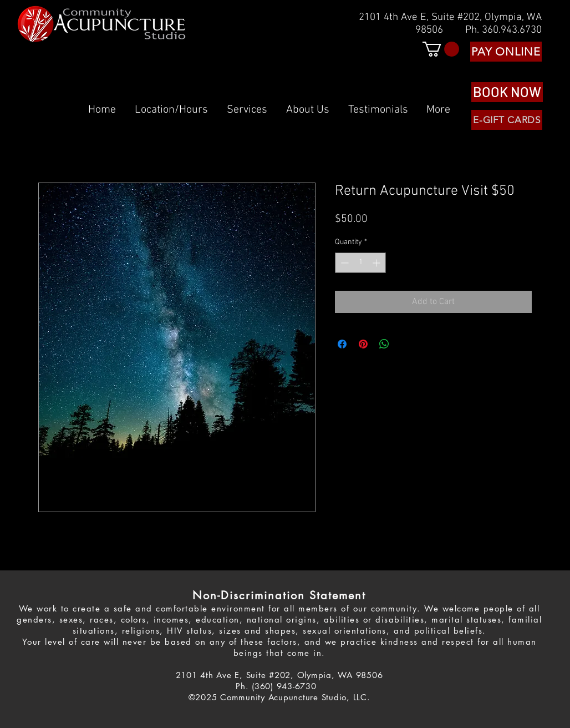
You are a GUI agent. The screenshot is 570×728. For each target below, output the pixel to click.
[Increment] (377, 263)
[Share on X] (405, 344)
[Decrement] (343, 263)
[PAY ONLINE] (506, 52)
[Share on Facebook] (342, 344)
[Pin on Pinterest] (363, 344)
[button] (441, 49)
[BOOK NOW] (507, 92)
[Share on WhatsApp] (384, 344)
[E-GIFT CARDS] (507, 120)
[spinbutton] (360, 263)
